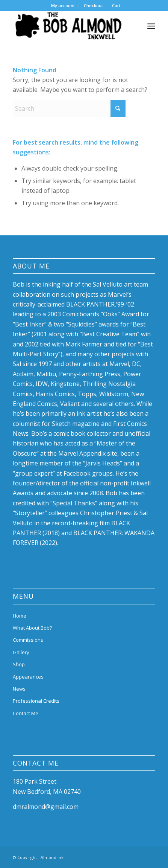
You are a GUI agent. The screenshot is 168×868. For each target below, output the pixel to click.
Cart (116, 5)
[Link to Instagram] (150, 856)
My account (63, 5)
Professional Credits (36, 701)
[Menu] (151, 26)
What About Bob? (32, 628)
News (19, 689)
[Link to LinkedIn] (138, 856)
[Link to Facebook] (127, 856)
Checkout (93, 5)
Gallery (21, 652)
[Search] (69, 108)
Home (20, 616)
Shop (19, 664)
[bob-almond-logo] (70, 26)
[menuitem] (63, 6)
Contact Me (26, 713)
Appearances (28, 677)
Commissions (28, 640)
